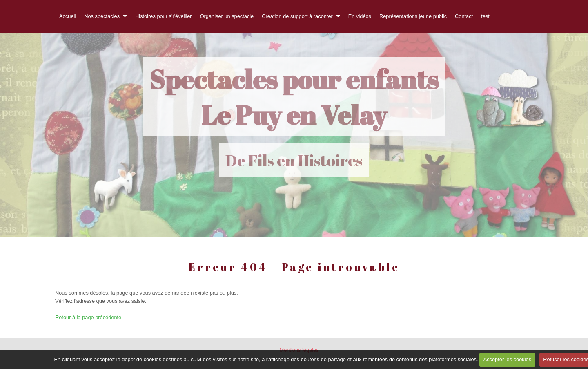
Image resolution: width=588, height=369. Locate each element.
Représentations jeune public (413, 16)
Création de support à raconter (297, 16)
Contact (464, 16)
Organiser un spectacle (227, 16)
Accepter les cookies (507, 359)
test (485, 16)
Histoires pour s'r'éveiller (164, 16)
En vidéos (360, 16)
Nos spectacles (102, 16)
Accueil (68, 16)
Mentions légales (299, 350)
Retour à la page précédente (88, 317)
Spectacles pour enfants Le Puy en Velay (294, 97)
